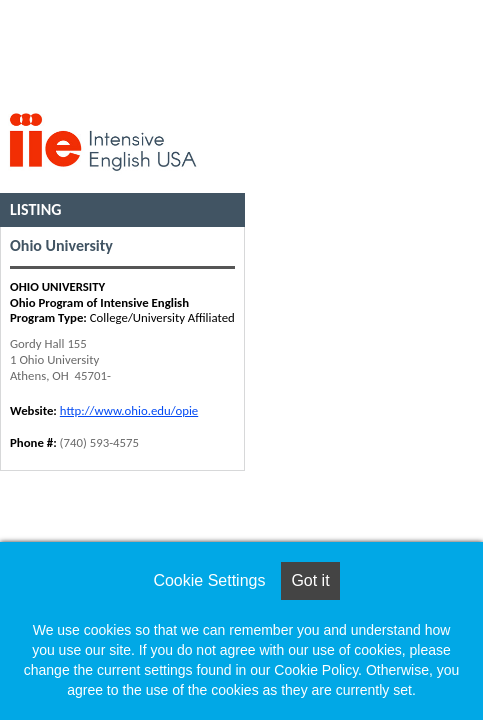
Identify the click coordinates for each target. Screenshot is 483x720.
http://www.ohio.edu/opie (129, 410)
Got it (310, 580)
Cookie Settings (209, 580)
